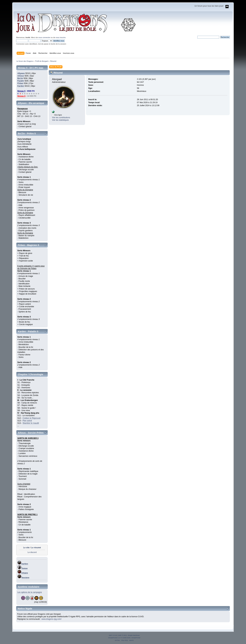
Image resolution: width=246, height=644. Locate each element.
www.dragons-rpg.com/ (51, 619)
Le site (26, 548)
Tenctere (25, 578)
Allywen (21, 73)
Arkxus (21, 76)
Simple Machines (134, 635)
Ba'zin (20, 78)
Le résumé (36, 548)
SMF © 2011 (123, 635)
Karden (21, 86)
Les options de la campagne (30, 592)
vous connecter (44, 37)
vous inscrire (61, 37)
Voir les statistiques (60, 120)
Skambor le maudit (31, 423)
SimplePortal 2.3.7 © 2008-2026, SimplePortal (124, 638)
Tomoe (24, 568)
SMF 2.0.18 (113, 635)
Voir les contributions (61, 118)
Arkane (25, 573)
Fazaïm (21, 81)
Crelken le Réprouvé (32, 418)
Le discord (32, 552)
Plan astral (27, 421)
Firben (20, 83)
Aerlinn (25, 564)
